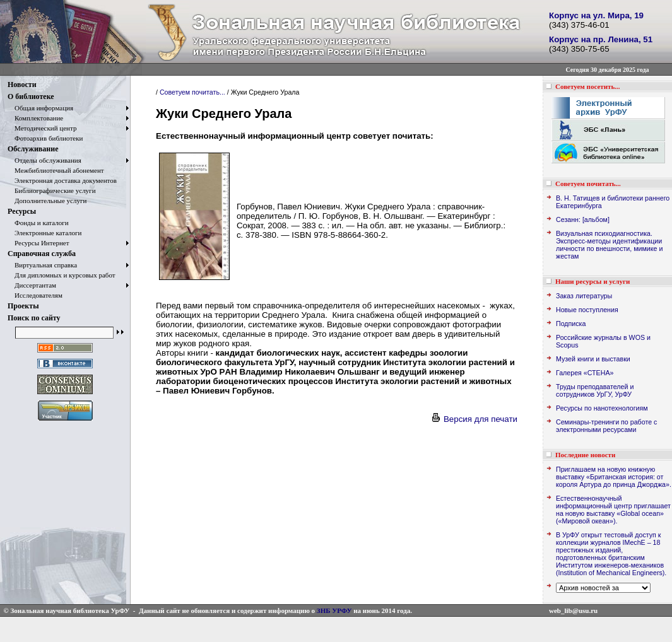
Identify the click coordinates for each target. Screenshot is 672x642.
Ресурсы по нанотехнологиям (602, 408)
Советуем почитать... (192, 92)
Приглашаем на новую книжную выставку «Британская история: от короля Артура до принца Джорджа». (614, 477)
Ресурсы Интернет (38, 243)
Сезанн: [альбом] (583, 219)
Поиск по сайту (34, 318)
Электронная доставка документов (62, 180)
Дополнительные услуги (47, 201)
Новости (22, 85)
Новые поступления (587, 310)
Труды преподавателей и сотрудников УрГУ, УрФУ (595, 390)
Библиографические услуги (52, 190)
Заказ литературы (584, 296)
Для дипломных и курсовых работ (62, 275)
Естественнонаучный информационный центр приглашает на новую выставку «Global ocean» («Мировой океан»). (613, 510)
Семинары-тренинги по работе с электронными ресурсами (606, 426)
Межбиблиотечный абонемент (56, 170)
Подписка (571, 324)
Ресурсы (22, 211)
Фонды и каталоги (38, 223)
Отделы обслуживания (44, 160)
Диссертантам (32, 285)
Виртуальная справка (42, 265)
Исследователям (35, 295)
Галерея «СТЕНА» (585, 373)
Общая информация (40, 108)
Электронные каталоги (45, 233)
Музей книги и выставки (593, 359)
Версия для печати (474, 419)
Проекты (23, 306)
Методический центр (42, 128)
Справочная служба (42, 254)
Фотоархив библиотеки (45, 138)
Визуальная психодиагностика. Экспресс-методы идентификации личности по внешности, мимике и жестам (609, 245)
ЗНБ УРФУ (334, 610)
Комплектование (35, 118)
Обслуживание (33, 149)
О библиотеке (31, 96)
